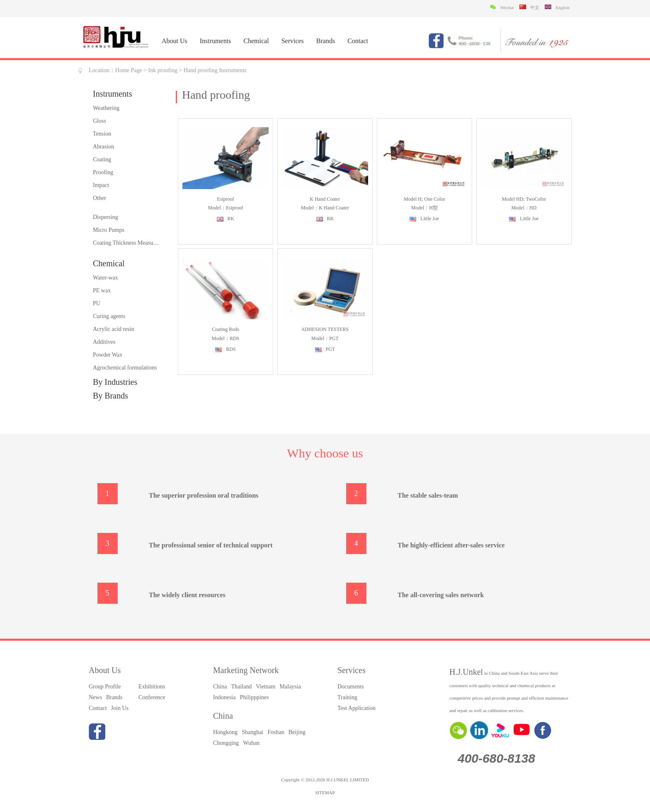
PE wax (102, 291)
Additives (104, 342)
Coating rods (226, 329)
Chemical (256, 41)
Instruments (216, 41)
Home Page (129, 70)
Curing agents (109, 316)
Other (99, 198)
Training (347, 697)
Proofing (103, 172)
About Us (175, 41)
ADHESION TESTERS (325, 329)
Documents (351, 687)
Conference (152, 697)
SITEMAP (325, 793)
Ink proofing (163, 70)
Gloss (99, 121)
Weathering (106, 108)
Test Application (357, 708)
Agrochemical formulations (125, 368)
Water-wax (106, 278)
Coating (102, 159)
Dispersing (106, 217)
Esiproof (225, 199)
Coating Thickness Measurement (126, 243)
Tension (102, 134)
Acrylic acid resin (114, 329)
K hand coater (325, 199)
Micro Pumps (109, 230)
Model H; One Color (424, 199)
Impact (101, 185)
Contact (358, 41)
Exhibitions (152, 687)
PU (97, 303)
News (95, 697)
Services (293, 41)
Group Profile (105, 687)
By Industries (115, 382)
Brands (326, 41)
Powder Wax (108, 355)
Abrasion (103, 147)
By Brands (110, 396)
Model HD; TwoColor (524, 199)
